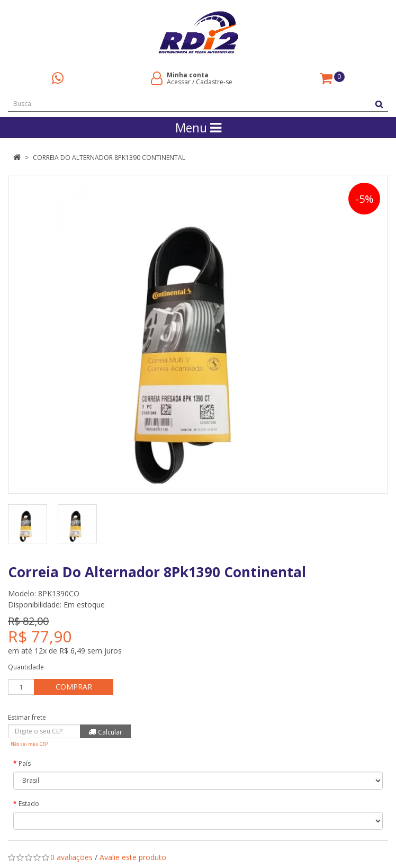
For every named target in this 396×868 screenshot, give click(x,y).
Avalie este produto (133, 857)
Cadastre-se (214, 82)
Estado (29, 804)
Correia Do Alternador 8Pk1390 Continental (109, 158)
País (25, 763)
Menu (198, 128)
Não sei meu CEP (29, 744)
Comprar (74, 687)
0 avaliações (71, 857)
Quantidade (26, 667)
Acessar (179, 82)
